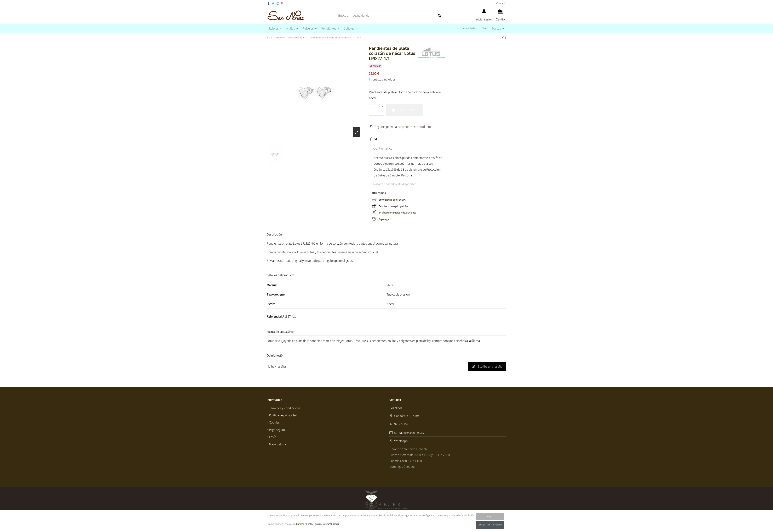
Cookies (274, 422)
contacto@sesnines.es (409, 433)
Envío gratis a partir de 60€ (392, 200)
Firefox (310, 524)
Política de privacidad (283, 415)
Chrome (300, 524)
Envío (273, 437)
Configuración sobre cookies (490, 525)
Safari (318, 524)
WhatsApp (401, 441)
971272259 (401, 424)
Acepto (490, 516)
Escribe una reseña (487, 366)
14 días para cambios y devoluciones (397, 213)
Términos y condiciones (285, 408)
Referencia (274, 316)
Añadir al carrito (405, 110)
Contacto (501, 3)
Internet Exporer (331, 524)
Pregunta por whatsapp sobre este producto (402, 127)
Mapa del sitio (278, 444)
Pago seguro (385, 219)
